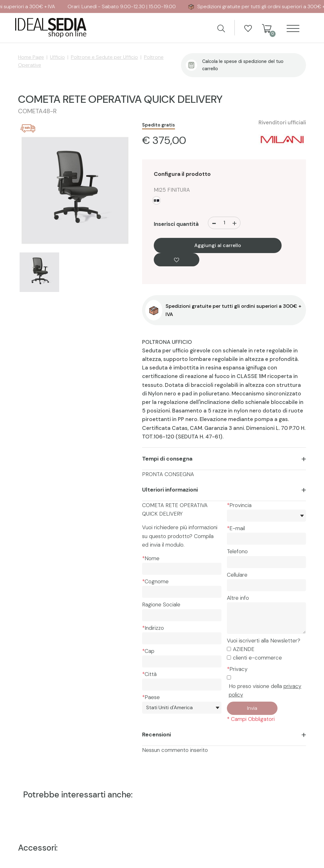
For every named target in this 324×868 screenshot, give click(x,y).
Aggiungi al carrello (218, 246)
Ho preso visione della (265, 690)
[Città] (182, 685)
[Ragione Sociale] (182, 615)
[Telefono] (266, 562)
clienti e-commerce (257, 658)
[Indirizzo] (182, 638)
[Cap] (182, 661)
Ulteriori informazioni (170, 490)
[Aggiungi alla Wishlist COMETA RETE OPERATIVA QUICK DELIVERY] (177, 260)
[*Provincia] (266, 516)
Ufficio (57, 57)
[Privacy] (229, 677)
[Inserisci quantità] (224, 223)
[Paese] (182, 708)
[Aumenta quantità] (234, 223)
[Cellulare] (266, 585)
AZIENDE (244, 649)
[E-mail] (266, 539)
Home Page (31, 57)
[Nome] (182, 569)
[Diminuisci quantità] (214, 223)
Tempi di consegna (167, 459)
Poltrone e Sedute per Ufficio (104, 57)
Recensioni (156, 735)
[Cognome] (182, 592)
